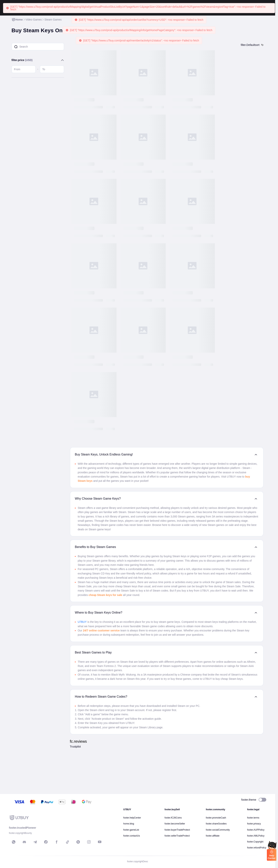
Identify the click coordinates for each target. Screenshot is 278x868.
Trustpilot (75, 747)
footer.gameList (131, 830)
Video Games (34, 20)
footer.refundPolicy (257, 848)
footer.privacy (254, 824)
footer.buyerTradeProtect (177, 830)
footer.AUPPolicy (256, 830)
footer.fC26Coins (173, 818)
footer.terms (253, 818)
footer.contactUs (132, 836)
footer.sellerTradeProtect (177, 836)
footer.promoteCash (216, 818)
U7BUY (82, 622)
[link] (17, 20)
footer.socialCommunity (218, 830)
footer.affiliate (213, 836)
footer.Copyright (255, 842)
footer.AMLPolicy (256, 836)
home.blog (129, 824)
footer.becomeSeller (175, 824)
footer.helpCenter (132, 818)
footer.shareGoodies (216, 824)
